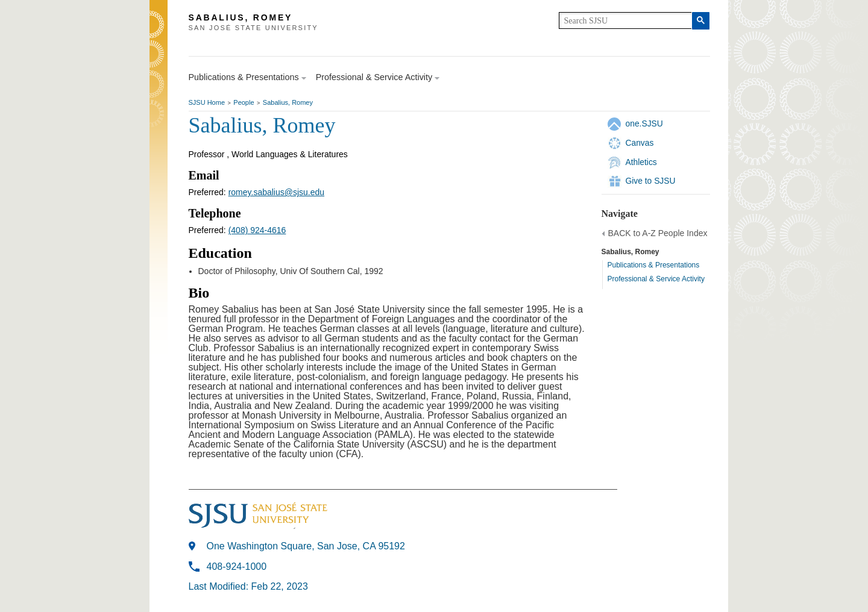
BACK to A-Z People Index (658, 233)
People (244, 102)
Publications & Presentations (654, 265)
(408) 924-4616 (257, 230)
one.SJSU (644, 123)
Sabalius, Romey (288, 102)
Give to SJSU (651, 181)
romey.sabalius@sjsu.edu (276, 192)
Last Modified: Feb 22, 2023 (248, 586)
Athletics (641, 162)
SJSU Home (207, 102)
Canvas (640, 143)
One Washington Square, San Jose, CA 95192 (306, 546)
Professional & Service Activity (656, 279)
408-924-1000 (237, 567)
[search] (625, 20)
